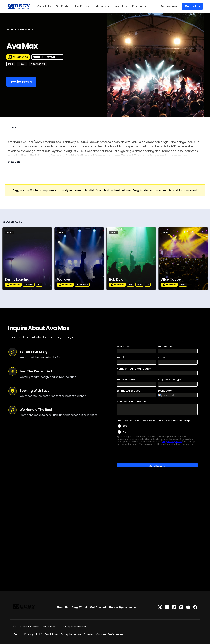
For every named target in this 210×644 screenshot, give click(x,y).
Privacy (29, 634)
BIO (14, 128)
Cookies (89, 634)
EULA (39, 634)
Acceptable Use (71, 634)
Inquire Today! (21, 82)
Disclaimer (51, 634)
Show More (14, 162)
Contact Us (192, 6)
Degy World (79, 607)
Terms (18, 634)
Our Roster (63, 6)
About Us (121, 6)
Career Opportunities (123, 607)
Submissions (169, 6)
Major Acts (44, 6)
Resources (139, 6)
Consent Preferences (110, 634)
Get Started (98, 607)
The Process (83, 6)
